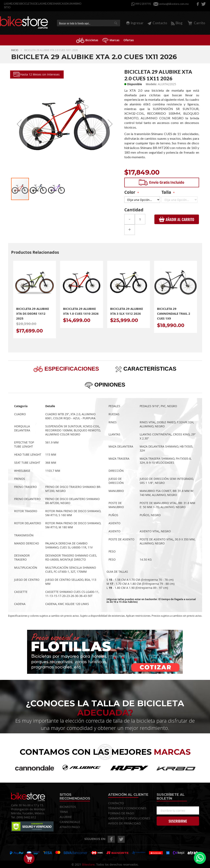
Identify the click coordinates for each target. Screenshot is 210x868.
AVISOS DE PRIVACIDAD (125, 823)
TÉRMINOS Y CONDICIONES (127, 808)
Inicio (15, 50)
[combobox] (88, 23)
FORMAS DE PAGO (121, 813)
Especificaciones (71, 369)
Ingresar (137, 23)
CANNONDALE (70, 822)
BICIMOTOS (68, 807)
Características (149, 369)
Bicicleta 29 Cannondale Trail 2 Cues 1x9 (174, 314)
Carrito (196, 23)
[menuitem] (87, 40)
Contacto (157, 23)
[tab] (66, 369)
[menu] (105, 40)
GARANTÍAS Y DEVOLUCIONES (129, 818)
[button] (19, 124)
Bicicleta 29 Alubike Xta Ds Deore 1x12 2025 (33, 314)
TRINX (64, 812)
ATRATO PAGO (70, 827)
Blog (177, 23)
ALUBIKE (66, 817)
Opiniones (109, 385)
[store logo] (24, 23)
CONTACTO (116, 803)
